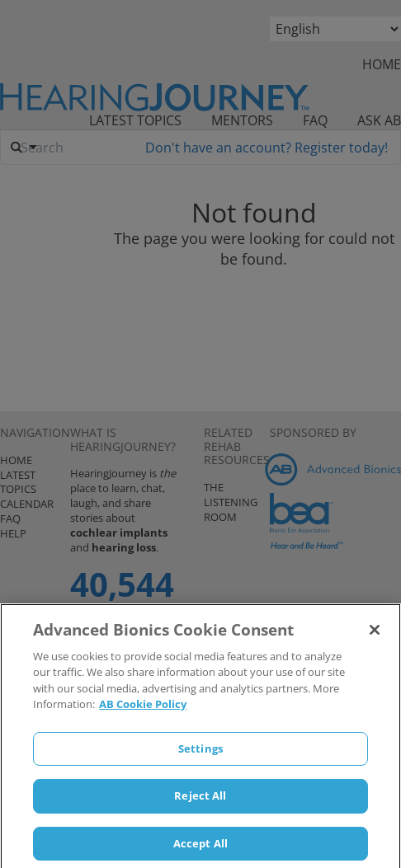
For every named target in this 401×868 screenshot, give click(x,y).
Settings (200, 755)
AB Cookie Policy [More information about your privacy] (143, 711)
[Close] (375, 636)
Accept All (200, 850)
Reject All (200, 802)
